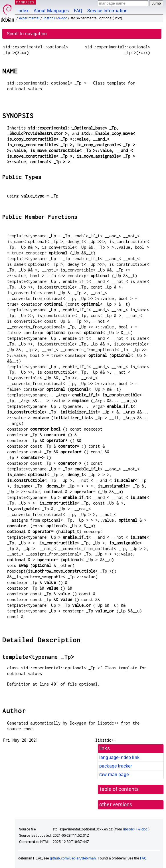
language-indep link (119, 757)
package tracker (116, 766)
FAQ (78, 11)
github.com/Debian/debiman (73, 858)
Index (23, 11)
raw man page (114, 775)
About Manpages (51, 11)
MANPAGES (25, 2)
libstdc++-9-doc (55, 18)
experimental (29, 18)
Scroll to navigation (27, 34)
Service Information (107, 11)
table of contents (119, 789)
